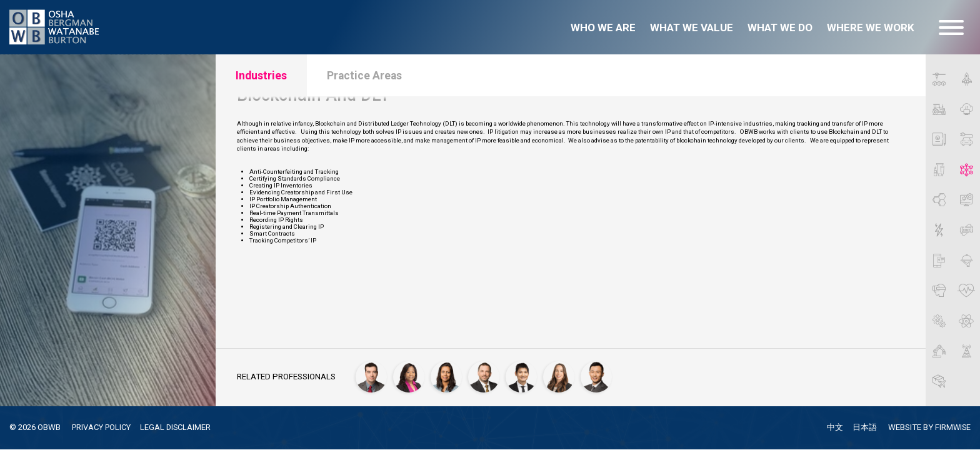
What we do (780, 27)
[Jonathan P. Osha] (485, 376)
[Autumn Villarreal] (560, 376)
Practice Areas (375, 77)
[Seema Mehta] (447, 376)
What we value (692, 27)
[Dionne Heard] (410, 376)
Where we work (871, 27)
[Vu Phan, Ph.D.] (522, 376)
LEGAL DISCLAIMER (181, 427)
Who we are (603, 27)
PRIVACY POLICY (104, 427)
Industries (264, 77)
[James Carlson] (372, 376)
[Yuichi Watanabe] (597, 376)
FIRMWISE (952, 428)
